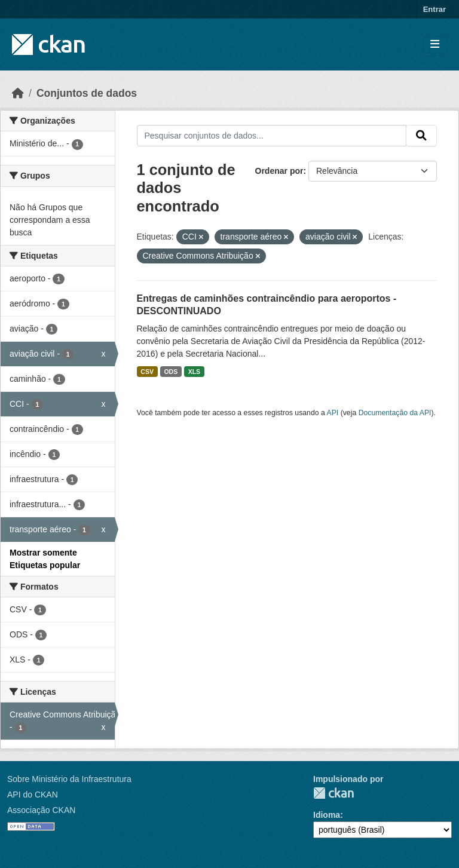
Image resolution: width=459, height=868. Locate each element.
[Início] (18, 93)
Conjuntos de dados (87, 93)
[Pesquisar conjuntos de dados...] (272, 136)
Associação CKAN (41, 810)
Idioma (327, 815)
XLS (194, 372)
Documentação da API (395, 413)
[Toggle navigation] (435, 45)
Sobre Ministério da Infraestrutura (69, 779)
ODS (171, 372)
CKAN (333, 793)
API (333, 413)
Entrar (434, 9)
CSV (147, 372)
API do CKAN (33, 795)
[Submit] (421, 136)
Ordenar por (279, 171)
